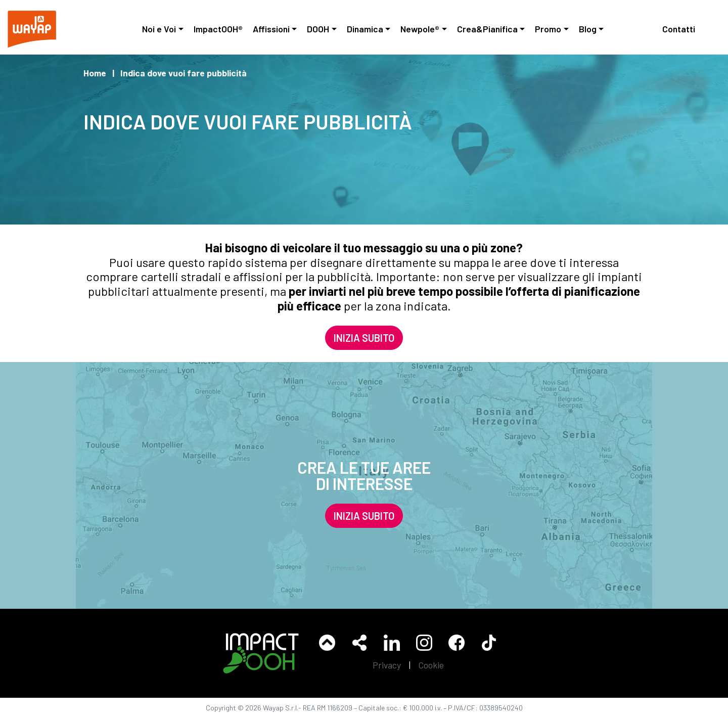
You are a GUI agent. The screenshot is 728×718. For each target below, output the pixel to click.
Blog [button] (588, 29)
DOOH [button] (318, 29)
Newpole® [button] (420, 29)
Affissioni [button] (271, 29)
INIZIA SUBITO (364, 338)
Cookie (431, 665)
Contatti (679, 29)
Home (95, 73)
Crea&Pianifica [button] (487, 29)
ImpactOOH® (218, 29)
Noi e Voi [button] (159, 29)
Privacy (387, 665)
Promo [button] (548, 29)
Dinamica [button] (365, 29)
